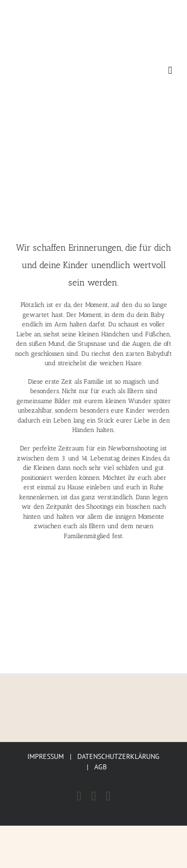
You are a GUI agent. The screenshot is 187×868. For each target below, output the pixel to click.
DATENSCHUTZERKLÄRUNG (118, 756)
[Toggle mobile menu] (170, 71)
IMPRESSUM (46, 756)
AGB (100, 767)
